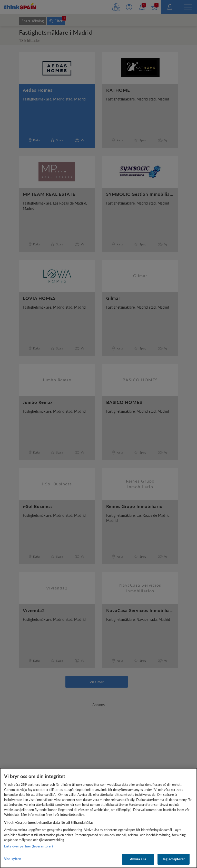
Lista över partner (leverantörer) (28, 846)
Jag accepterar (174, 859)
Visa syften (13, 859)
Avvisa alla (138, 859)
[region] (98, 818)
